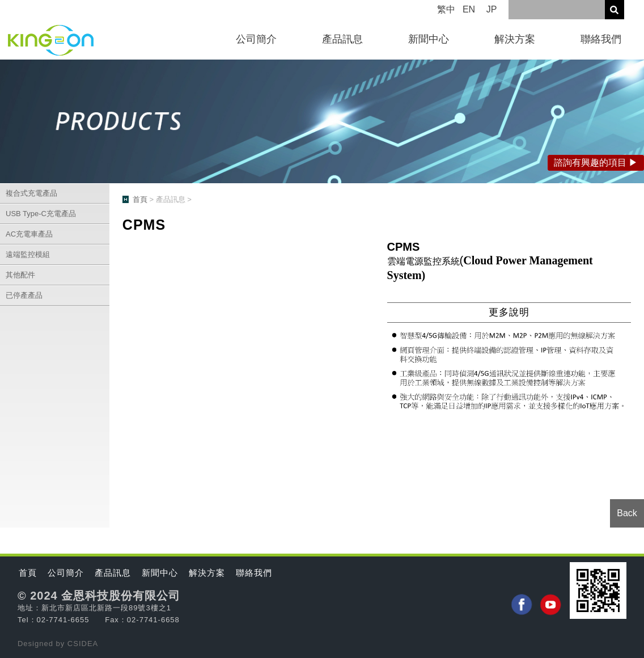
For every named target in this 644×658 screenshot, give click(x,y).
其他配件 (20, 275)
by (62, 644)
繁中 (446, 9)
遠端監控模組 (28, 254)
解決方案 (515, 39)
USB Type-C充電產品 (41, 214)
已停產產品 (24, 295)
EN (469, 9)
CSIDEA (83, 644)
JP (492, 9)
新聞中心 (429, 39)
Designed (37, 644)
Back (627, 513)
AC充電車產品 (29, 234)
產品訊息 (342, 39)
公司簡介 (256, 39)
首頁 (140, 199)
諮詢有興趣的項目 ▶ (596, 163)
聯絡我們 (601, 39)
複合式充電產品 (31, 193)
